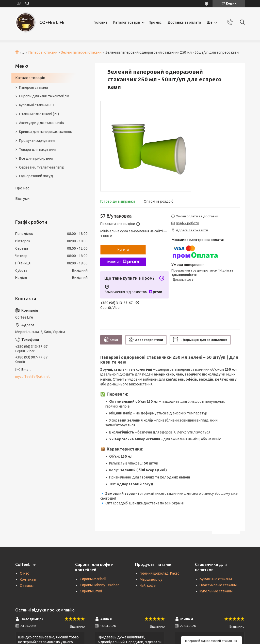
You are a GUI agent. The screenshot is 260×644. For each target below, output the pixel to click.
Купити (123, 250)
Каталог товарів (127, 22)
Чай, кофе (148, 586)
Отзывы (27, 586)
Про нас (155, 22)
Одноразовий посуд (36, 176)
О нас (24, 573)
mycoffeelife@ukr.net (32, 377)
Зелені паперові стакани (81, 52)
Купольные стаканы (216, 591)
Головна (100, 22)
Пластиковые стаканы (218, 585)
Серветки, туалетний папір (42, 167)
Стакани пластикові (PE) (39, 114)
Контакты (28, 579)
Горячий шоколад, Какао (160, 573)
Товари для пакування (38, 149)
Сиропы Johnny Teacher (99, 585)
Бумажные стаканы (216, 579)
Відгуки (22, 198)
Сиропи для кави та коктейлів (44, 96)
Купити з (123, 262)
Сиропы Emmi (91, 591)
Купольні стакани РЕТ (37, 105)
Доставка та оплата (184, 22)
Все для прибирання (36, 158)
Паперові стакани (43, 52)
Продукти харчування (37, 141)
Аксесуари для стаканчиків (42, 123)
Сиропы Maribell (93, 579)
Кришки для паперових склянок (45, 132)
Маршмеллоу (151, 579)
